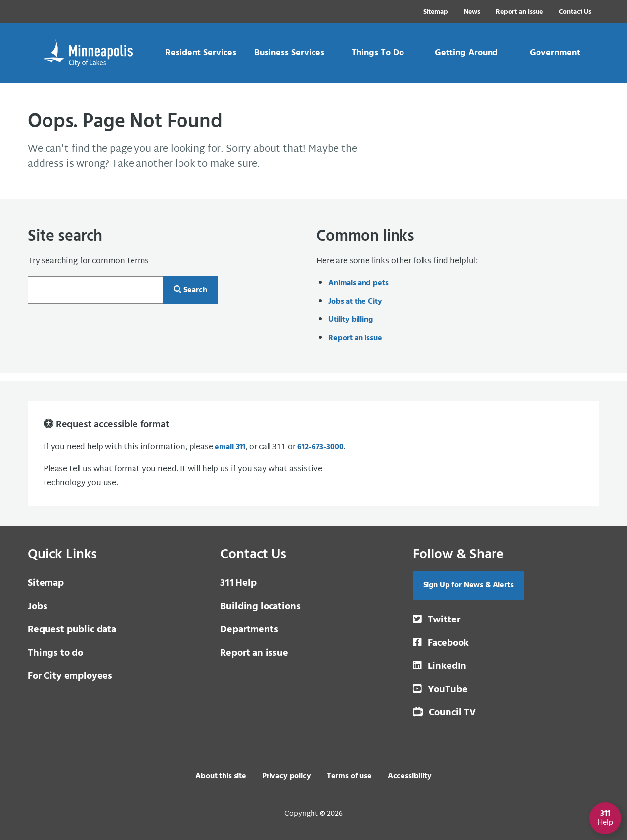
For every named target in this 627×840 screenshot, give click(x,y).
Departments (249, 630)
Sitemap (436, 12)
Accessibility (410, 776)
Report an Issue (519, 12)
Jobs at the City (355, 302)
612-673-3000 (320, 447)
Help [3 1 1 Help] (238, 583)
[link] (201, 53)
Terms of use (349, 776)
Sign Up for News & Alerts (469, 585)
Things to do (55, 653)
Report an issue (355, 338)
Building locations (260, 607)
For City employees (70, 676)
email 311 (230, 447)
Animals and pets (358, 283)
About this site (221, 776)
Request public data (72, 630)
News (472, 12)
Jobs (37, 607)
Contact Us (575, 12)
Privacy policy (287, 776)
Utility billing (351, 320)
